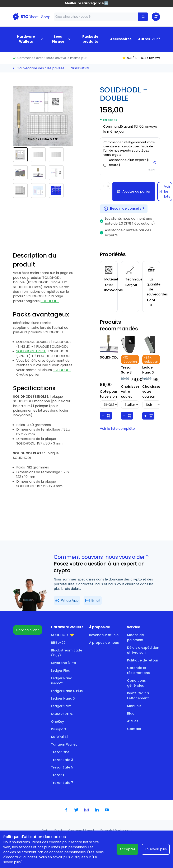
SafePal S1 (59, 737)
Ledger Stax (61, 706)
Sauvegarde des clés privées (41, 68)
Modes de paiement (135, 637)
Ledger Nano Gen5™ (62, 681)
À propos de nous (104, 643)
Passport (59, 729)
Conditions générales (136, 683)
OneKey (57, 722)
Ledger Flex (60, 671)
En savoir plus (156, 849)
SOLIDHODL (80, 68)
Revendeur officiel (104, 635)
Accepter (127, 849)
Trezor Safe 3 (62, 760)
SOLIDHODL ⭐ (63, 635)
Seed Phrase (58, 39)
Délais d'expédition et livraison (143, 650)
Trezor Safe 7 (62, 783)
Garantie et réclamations (138, 670)
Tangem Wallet (64, 744)
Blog (131, 713)
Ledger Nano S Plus (67, 691)
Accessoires (121, 39)
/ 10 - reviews (141, 58)
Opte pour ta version (109, 394)
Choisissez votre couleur (130, 392)
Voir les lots (165, 191)
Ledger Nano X (63, 698)
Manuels (134, 706)
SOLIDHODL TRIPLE (31, 351)
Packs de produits (90, 39)
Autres (144, 39)
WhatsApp (67, 600)
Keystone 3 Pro (64, 663)
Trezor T (58, 775)
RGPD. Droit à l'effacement (138, 696)
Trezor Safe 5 (62, 767)
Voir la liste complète (117, 429)
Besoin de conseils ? (124, 209)
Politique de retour (143, 660)
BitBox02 (58, 643)
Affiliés (133, 721)
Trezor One (60, 752)
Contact (134, 729)
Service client (28, 630)
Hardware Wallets (26, 39)
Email (93, 600)
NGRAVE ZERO (62, 714)
